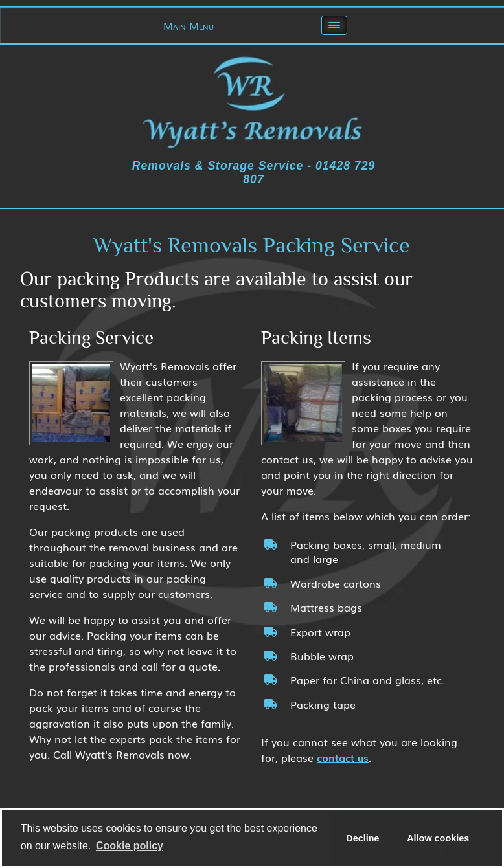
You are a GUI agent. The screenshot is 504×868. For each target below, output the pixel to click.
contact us (343, 757)
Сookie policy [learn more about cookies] (130, 846)
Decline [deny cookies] (362, 838)
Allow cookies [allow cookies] (438, 838)
